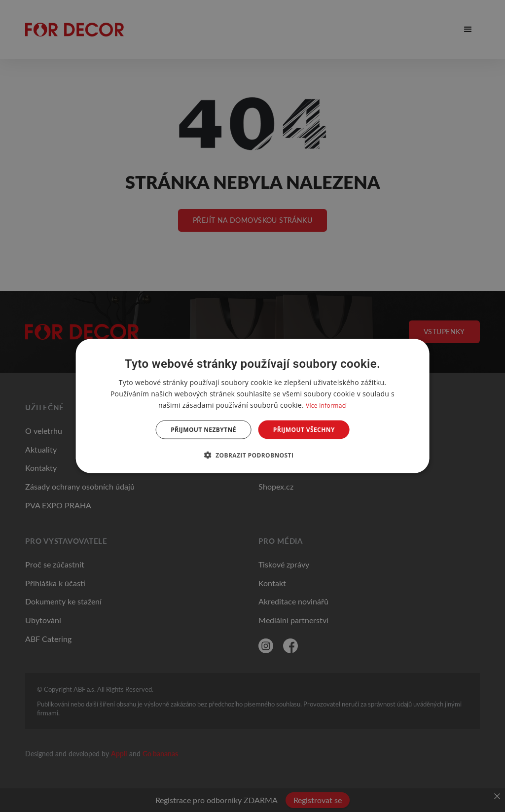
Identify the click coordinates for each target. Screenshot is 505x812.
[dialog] (253, 406)
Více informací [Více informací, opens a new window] (326, 405)
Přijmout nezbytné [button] (203, 430)
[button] (253, 455)
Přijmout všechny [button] (304, 430)
